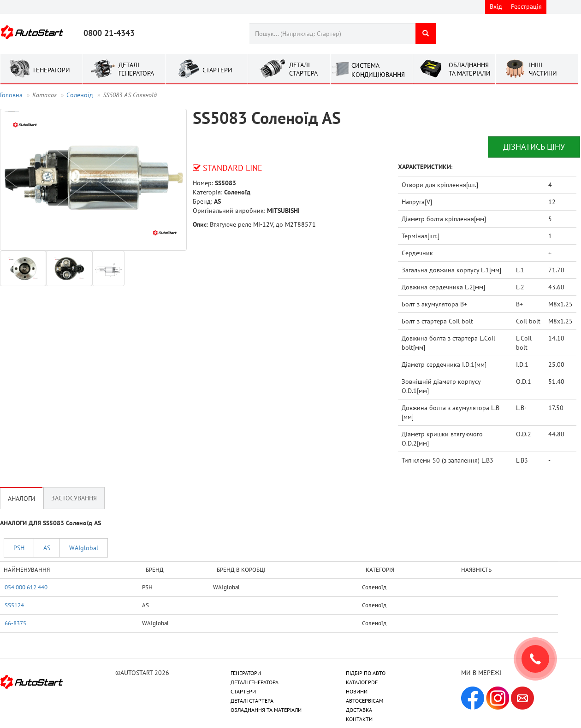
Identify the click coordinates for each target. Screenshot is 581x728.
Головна (11, 95)
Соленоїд (80, 95)
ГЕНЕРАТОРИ (246, 673)
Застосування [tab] (74, 498)
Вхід (496, 6)
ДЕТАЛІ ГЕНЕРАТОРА (255, 682)
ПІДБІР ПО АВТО (366, 673)
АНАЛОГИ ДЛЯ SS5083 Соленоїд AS (50, 523)
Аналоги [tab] (22, 498)
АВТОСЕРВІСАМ (365, 701)
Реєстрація (526, 6)
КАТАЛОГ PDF (362, 682)
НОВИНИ (357, 691)
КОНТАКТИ (359, 719)
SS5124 (14, 605)
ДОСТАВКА (359, 710)
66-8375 (15, 623)
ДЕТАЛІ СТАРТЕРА (252, 701)
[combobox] (332, 33)
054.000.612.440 (26, 587)
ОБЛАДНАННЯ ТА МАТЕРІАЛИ (266, 710)
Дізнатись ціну (534, 147)
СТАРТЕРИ (243, 691)
